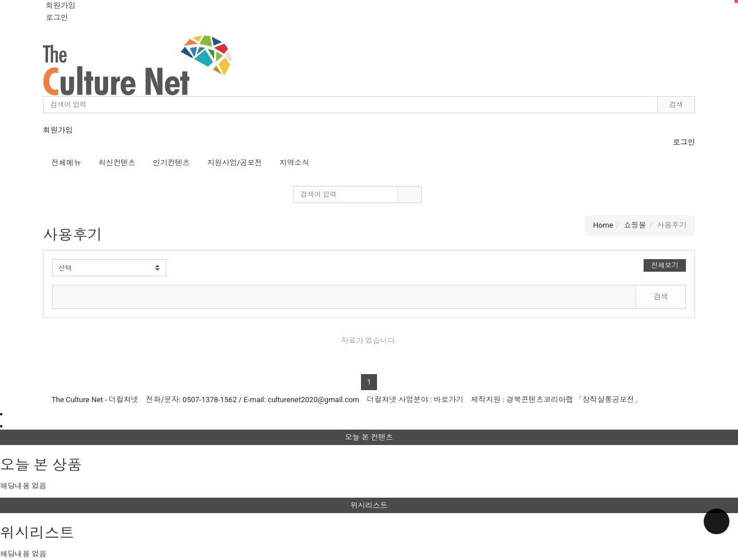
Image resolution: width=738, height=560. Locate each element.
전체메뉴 (66, 163)
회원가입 (61, 5)
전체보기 (665, 265)
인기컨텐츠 (171, 163)
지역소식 (294, 163)
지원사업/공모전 (235, 163)
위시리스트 (545, 504)
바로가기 (449, 400)
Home (603, 225)
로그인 (57, 17)
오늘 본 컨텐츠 (541, 436)
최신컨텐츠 (117, 163)
